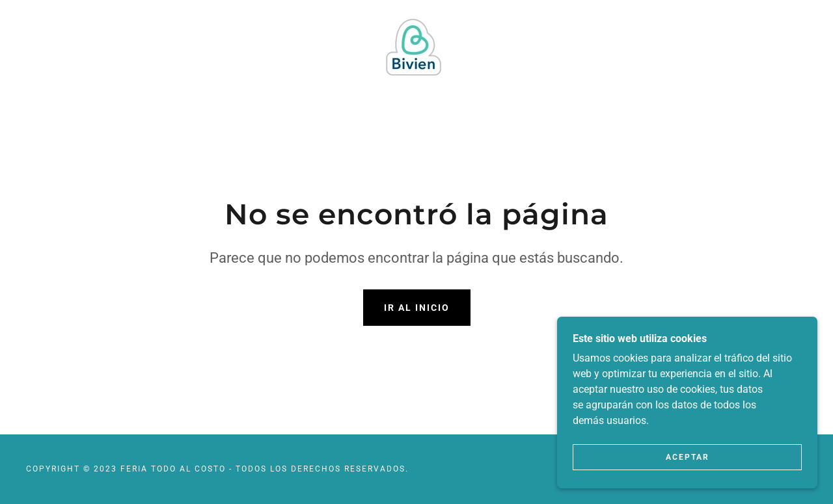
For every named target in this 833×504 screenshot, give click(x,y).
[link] (416, 43)
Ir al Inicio (417, 308)
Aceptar (688, 457)
